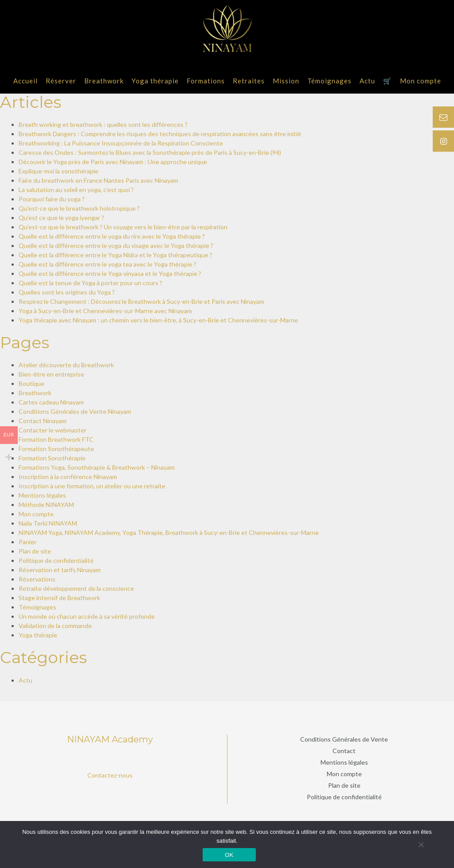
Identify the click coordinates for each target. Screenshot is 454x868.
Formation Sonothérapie (52, 458)
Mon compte (421, 81)
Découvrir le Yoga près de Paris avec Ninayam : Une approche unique (113, 162)
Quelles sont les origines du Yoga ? (67, 292)
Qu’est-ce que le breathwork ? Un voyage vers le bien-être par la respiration (123, 227)
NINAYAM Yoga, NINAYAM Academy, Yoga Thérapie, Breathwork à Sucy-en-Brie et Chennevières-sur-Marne (169, 532)
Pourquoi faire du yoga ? (52, 199)
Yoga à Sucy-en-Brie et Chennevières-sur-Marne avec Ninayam (105, 311)
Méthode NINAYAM (46, 505)
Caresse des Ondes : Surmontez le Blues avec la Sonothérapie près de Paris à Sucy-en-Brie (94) (150, 152)
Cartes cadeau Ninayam (51, 402)
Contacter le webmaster (53, 430)
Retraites (249, 81)
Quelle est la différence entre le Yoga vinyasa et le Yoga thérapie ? (110, 273)
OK (229, 855)
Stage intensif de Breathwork (59, 598)
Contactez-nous (110, 775)
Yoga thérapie (155, 81)
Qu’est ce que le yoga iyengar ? (61, 218)
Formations (206, 81)
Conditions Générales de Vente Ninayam (75, 411)
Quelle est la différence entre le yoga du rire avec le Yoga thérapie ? (112, 236)
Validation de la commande (55, 626)
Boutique (31, 383)
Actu (367, 81)
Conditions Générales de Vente (344, 739)
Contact (344, 751)
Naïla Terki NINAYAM (48, 523)
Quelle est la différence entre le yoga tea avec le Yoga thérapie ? (108, 264)
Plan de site (35, 551)
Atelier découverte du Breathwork (66, 365)
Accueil (25, 81)
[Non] (421, 844)
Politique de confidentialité (56, 560)
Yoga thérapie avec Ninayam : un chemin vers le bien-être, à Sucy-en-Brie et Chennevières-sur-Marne (158, 320)
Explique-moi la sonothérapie (59, 171)
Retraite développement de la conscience (76, 588)
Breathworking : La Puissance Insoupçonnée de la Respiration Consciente (121, 143)
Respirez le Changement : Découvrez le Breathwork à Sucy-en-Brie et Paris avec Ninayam (141, 301)
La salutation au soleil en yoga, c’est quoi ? (76, 190)
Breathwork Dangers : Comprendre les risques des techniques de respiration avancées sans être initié (160, 134)
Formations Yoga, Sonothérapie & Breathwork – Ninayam (97, 467)
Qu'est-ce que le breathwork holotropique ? (79, 208)
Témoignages (329, 81)
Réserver (61, 81)
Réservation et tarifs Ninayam (60, 570)
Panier (27, 542)
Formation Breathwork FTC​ (56, 439)
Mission (286, 81)
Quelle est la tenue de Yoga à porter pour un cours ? (90, 283)
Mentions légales (42, 495)
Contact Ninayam (43, 421)
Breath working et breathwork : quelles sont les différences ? (103, 124)
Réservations (37, 579)
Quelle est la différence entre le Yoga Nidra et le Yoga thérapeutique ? (115, 255)
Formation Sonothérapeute (56, 449)
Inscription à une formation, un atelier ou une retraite (92, 486)
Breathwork (104, 81)
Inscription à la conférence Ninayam (68, 477)
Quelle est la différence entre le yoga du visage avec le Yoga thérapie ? (116, 245)
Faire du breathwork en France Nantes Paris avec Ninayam (98, 180)
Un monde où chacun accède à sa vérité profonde (87, 616)
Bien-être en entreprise (51, 374)
